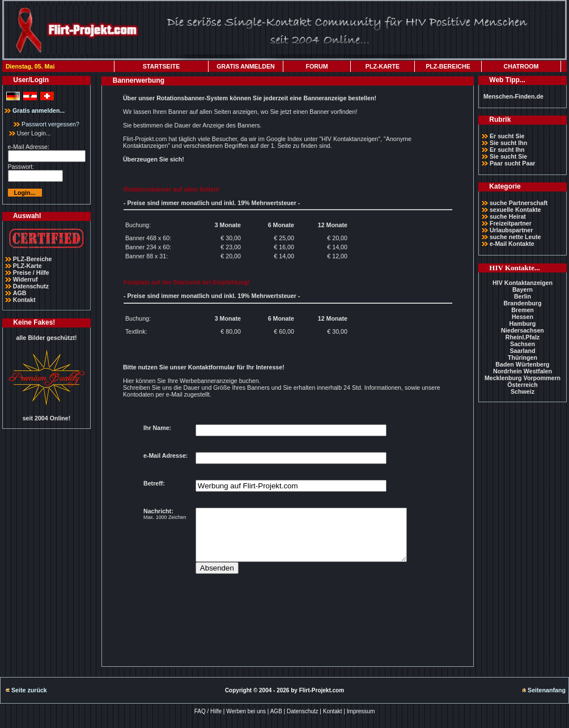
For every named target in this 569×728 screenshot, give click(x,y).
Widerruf (26, 279)
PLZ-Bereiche (33, 259)
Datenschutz (31, 286)
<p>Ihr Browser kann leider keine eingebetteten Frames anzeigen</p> (288, 533)
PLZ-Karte (27, 266)
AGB (20, 293)
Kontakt (24, 300)
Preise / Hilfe (31, 273)
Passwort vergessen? (46, 124)
